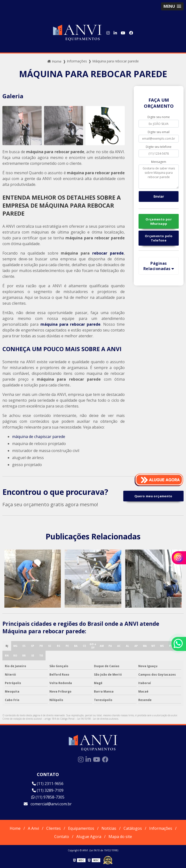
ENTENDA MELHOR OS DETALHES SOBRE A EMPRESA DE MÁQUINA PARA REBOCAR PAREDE (62, 205)
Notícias (109, 828)
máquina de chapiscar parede (39, 437)
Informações (161, 828)
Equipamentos (81, 828)
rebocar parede (108, 253)
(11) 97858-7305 (48, 797)
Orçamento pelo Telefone (159, 238)
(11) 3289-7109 (48, 790)
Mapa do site (120, 837)
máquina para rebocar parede (71, 324)
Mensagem (159, 162)
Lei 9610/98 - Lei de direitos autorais (98, 719)
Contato (62, 837)
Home (15, 828)
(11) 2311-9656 (48, 784)
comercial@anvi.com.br (48, 804)
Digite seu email (159, 132)
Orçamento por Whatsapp (159, 221)
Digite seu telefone (159, 147)
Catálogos (133, 828)
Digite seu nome (159, 117)
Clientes (54, 828)
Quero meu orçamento (153, 496)
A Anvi (33, 828)
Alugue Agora (89, 837)
